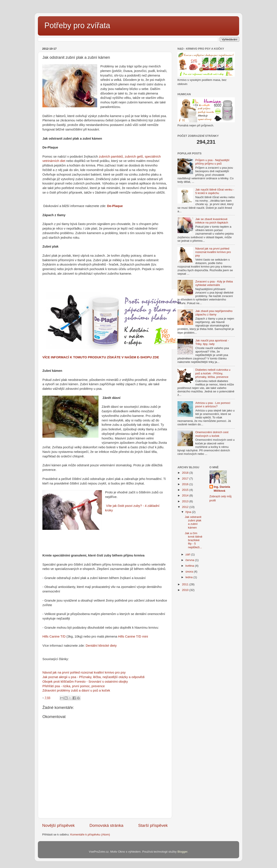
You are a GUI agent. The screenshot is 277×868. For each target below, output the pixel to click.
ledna (189, 577)
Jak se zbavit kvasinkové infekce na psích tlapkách (212, 221)
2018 (186, 473)
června (190, 560)
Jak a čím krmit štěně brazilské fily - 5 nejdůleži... (194, 540)
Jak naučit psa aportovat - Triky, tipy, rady (212, 342)
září (188, 554)
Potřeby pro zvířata (77, 25)
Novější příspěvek (58, 825)
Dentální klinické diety (101, 646)
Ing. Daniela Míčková (222, 489)
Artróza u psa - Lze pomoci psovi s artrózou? (213, 405)
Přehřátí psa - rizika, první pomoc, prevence (74, 686)
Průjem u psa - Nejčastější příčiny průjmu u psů (212, 162)
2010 (186, 590)
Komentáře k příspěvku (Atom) (90, 835)
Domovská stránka (106, 825)
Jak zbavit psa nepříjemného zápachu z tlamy (214, 313)
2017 (186, 479)
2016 (186, 484)
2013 (186, 501)
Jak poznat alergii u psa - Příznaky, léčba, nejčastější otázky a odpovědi (93, 677)
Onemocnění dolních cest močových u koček (212, 434)
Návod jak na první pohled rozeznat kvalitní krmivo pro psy (84, 672)
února (190, 572)
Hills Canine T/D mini (133, 636)
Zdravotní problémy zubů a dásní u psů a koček (76, 690)
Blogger (182, 852)
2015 (186, 490)
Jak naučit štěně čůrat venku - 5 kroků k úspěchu (215, 191)
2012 (186, 507)
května (190, 566)
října (189, 512)
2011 (186, 584)
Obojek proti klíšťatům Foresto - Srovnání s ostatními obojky (85, 682)
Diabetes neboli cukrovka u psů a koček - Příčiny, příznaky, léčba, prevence (213, 373)
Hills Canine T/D (54, 636)
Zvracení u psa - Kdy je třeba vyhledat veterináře (214, 283)
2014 (186, 495)
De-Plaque (115, 206)
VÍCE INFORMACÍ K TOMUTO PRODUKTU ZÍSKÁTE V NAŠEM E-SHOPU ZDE (101, 357)
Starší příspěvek (153, 825)
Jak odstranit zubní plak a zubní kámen (193, 522)
